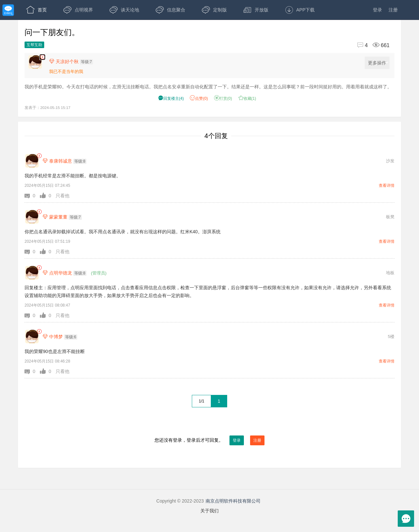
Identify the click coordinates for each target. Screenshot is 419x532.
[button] (32, 196)
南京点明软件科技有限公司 (233, 501)
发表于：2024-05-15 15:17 (47, 107)
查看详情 (387, 186)
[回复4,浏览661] (371, 45)
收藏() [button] (247, 98)
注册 (393, 10)
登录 (377, 10)
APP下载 (300, 10)
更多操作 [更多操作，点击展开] (378, 63)
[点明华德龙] (32, 273)
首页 (36, 10)
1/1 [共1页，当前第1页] (201, 401)
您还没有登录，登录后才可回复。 (209, 440)
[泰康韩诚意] (32, 161)
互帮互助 (34, 45)
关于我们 (209, 511)
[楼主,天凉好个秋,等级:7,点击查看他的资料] (73, 62)
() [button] (171, 98)
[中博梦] (32, 337)
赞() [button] (199, 98)
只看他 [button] (63, 196)
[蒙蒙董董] (32, 217)
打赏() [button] (223, 98)
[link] (39, 156)
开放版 (256, 10)
